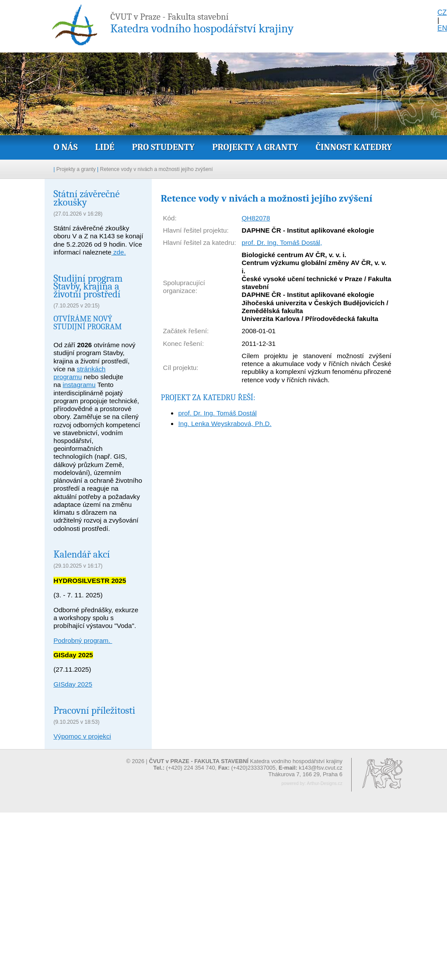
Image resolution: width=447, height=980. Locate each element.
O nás (65, 147)
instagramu (79, 385)
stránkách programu (79, 373)
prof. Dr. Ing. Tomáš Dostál (217, 413)
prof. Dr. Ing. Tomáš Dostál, (282, 242)
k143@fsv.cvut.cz (321, 768)
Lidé (105, 147)
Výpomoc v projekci (82, 736)
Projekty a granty (255, 147)
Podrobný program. (83, 640)
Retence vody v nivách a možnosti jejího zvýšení (157, 169)
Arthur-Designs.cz (324, 783)
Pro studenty (164, 147)
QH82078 (256, 218)
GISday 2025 (73, 684)
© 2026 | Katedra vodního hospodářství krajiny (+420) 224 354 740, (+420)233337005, (234, 764)
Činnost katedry (354, 147)
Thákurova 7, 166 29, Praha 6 (305, 774)
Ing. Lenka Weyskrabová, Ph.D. (225, 424)
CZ (442, 12)
